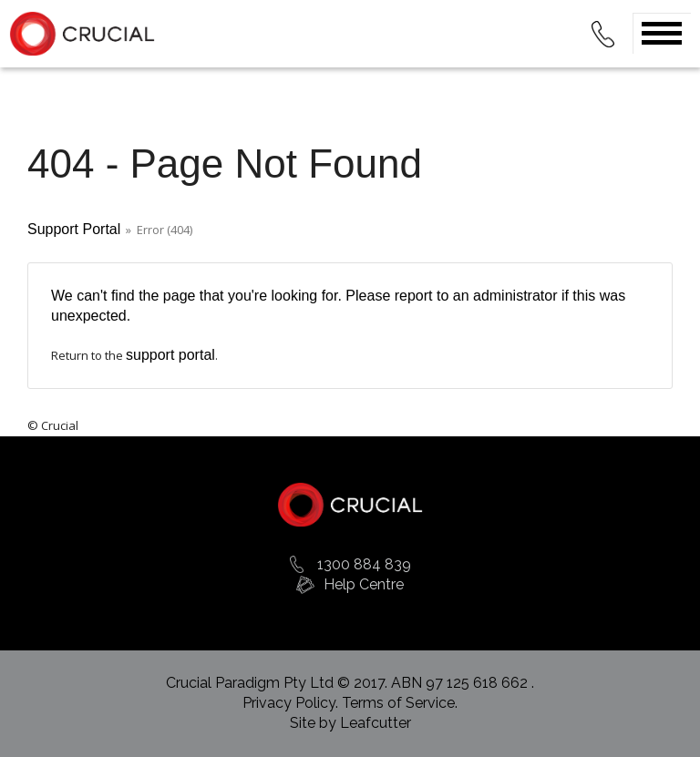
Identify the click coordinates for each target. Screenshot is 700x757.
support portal (170, 355)
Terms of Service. (400, 703)
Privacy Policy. (292, 703)
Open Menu (662, 33)
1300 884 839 (364, 564)
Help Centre (364, 584)
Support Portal (74, 229)
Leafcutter (376, 723)
